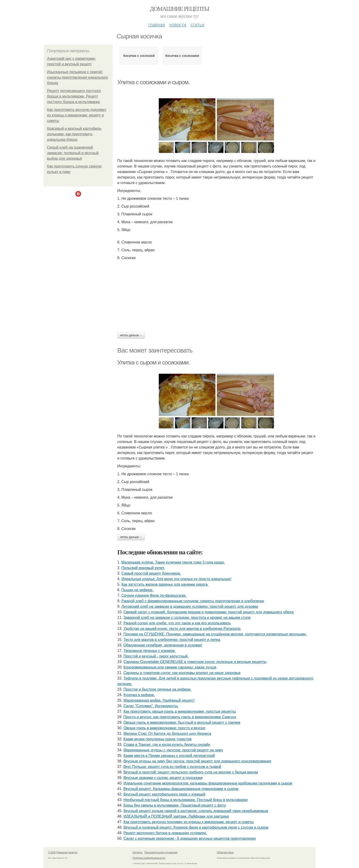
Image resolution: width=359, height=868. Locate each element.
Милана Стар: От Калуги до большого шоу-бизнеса (167, 733)
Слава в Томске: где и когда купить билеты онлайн (167, 745)
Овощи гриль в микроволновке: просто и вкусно (164, 728)
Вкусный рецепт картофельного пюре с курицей (164, 794)
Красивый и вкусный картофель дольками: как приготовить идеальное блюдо (74, 134)
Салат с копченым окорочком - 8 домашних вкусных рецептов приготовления (190, 838)
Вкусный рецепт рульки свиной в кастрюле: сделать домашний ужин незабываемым (196, 811)
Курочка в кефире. (139, 695)
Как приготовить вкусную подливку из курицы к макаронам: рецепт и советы (77, 115)
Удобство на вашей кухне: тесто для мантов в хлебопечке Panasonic (182, 629)
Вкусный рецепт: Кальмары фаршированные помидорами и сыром (181, 789)
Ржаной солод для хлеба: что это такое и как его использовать (177, 623)
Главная (157, 25)
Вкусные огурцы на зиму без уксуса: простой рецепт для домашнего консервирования (197, 761)
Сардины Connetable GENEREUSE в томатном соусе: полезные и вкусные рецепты (195, 662)
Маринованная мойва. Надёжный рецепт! (159, 700)
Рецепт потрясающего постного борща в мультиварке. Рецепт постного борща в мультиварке (74, 96)
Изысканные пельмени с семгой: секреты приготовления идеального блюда (77, 77)
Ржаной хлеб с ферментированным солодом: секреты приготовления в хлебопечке (193, 601)
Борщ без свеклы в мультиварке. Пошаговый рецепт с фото (175, 805)
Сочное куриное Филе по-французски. (154, 595)
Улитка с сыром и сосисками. (153, 362)
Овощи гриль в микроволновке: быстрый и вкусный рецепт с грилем (182, 722)
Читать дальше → (131, 335)
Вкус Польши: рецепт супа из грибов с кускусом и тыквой (172, 767)
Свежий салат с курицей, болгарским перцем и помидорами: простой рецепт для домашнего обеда (209, 612)
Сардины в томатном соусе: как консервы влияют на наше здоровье (182, 673)
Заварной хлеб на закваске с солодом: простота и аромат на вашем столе (187, 618)
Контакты (137, 852)
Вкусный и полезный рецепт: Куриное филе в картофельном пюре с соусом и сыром (196, 827)
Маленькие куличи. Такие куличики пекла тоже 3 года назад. (173, 562)
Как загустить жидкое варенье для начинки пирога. (165, 584)
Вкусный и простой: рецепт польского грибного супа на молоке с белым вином (191, 772)
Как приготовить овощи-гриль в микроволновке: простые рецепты (180, 711)
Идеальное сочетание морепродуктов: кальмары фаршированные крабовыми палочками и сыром (208, 783)
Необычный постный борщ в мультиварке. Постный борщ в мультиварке (186, 800)
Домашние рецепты (180, 9)
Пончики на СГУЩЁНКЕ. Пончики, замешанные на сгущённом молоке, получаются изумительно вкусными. (215, 634)
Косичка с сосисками (182, 56)
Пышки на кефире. (137, 590)
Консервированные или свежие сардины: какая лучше (170, 667)
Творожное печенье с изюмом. (150, 651)
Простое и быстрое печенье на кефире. (157, 689)
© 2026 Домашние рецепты (63, 852)
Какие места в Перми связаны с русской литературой (169, 756)
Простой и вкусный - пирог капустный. (156, 656)
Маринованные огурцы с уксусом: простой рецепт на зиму (173, 750)
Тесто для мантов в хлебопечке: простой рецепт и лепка (172, 640)
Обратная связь (225, 852)
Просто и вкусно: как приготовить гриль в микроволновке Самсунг (180, 717)
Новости (178, 25)
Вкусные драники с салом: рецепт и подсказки (163, 778)
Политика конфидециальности (149, 858)
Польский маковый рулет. (143, 568)
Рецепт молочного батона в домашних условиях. (165, 833)
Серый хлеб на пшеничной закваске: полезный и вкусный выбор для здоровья (73, 153)
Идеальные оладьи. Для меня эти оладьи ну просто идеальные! (176, 579)
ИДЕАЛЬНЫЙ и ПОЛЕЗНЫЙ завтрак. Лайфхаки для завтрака (176, 816)
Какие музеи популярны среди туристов (158, 739)
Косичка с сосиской (139, 56)
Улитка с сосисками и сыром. (153, 82)
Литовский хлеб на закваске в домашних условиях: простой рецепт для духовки (190, 606)
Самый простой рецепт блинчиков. (151, 573)
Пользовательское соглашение (161, 852)
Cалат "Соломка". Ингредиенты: (151, 706)
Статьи (197, 25)
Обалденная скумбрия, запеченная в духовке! (163, 645)
